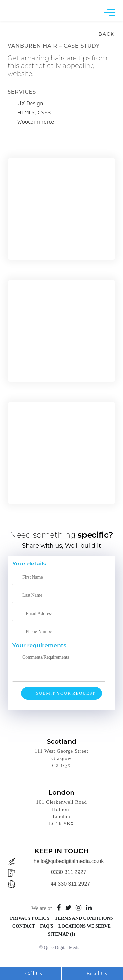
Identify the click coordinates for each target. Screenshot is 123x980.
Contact (24, 926)
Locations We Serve (84, 926)
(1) (72, 934)
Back (106, 34)
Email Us (97, 974)
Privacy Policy (30, 918)
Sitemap (58, 934)
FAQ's (47, 926)
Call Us (34, 974)
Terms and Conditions (84, 918)
